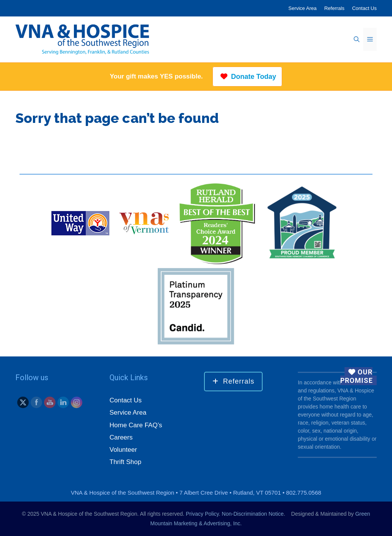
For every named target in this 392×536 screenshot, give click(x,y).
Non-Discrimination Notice (253, 514)
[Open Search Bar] (357, 39)
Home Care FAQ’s (136, 425)
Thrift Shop (125, 462)
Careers (121, 437)
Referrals (334, 8)
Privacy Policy (202, 514)
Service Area (302, 8)
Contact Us (364, 8)
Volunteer (123, 450)
